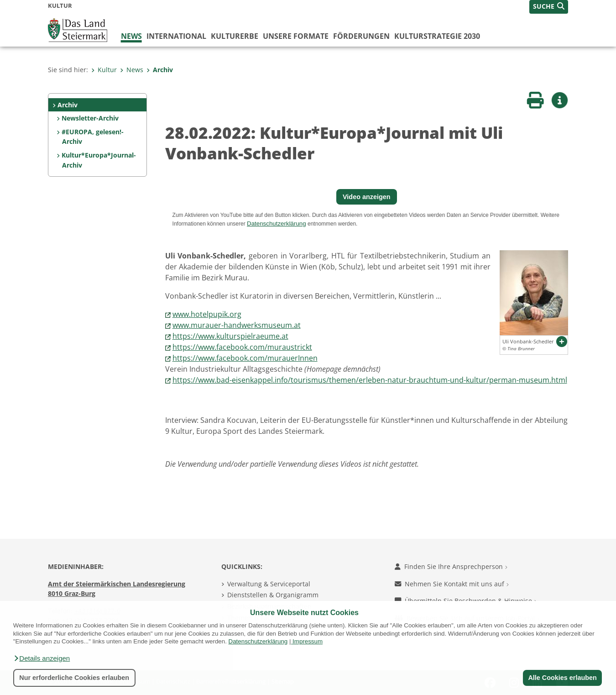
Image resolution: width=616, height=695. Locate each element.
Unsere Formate (296, 36)
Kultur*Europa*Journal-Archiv (99, 160)
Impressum (308, 641)
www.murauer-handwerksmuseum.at (237, 325)
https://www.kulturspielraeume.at (230, 336)
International (176, 36)
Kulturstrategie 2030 (437, 36)
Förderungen (361, 36)
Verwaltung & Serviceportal (269, 584)
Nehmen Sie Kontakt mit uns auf (452, 584)
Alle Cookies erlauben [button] (562, 678)
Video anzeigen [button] (367, 197)
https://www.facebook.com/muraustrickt (242, 347)
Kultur (104, 70)
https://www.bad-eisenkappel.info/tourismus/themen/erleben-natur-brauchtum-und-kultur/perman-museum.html (370, 380)
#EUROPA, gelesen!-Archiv (93, 137)
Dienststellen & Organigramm (273, 595)
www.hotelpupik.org (207, 314)
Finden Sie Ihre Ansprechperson (451, 566)
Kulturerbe (235, 36)
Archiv (160, 70)
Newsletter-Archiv (90, 118)
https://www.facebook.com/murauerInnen (245, 358)
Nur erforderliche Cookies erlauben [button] (74, 678)
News (131, 36)
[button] (42, 658)
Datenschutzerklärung (258, 641)
